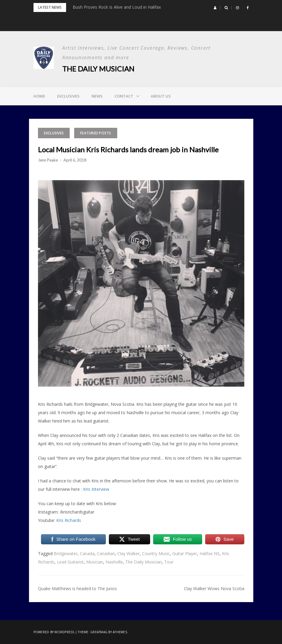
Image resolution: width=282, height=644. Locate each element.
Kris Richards (69, 520)
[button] (215, 8)
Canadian (106, 553)
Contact (124, 96)
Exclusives (68, 96)
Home (39, 96)
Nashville (114, 562)
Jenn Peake (48, 160)
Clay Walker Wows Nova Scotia (214, 588)
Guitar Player (185, 553)
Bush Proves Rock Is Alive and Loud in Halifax (117, 7)
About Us (161, 96)
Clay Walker (128, 553)
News (97, 96)
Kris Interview (96, 489)
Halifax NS (209, 553)
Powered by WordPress (54, 632)
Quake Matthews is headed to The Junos (77, 588)
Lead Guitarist (70, 562)
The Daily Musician (98, 69)
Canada (87, 553)
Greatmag (99, 632)
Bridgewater (66, 553)
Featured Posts (96, 133)
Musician (95, 562)
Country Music (156, 553)
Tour (169, 562)
